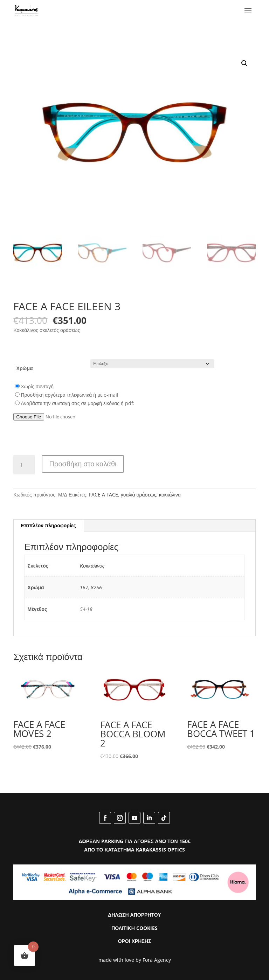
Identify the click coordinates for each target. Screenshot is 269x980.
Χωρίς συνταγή (37, 386)
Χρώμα (25, 368)
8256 (96, 587)
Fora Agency (157, 960)
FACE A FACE (104, 495)
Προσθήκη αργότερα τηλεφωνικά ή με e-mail (70, 395)
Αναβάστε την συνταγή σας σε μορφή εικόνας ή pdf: (77, 403)
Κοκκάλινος (92, 566)
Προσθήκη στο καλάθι (83, 464)
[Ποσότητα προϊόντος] (24, 465)
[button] (244, 63)
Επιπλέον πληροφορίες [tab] (48, 525)
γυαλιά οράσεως (139, 495)
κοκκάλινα (170, 495)
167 (84, 587)
